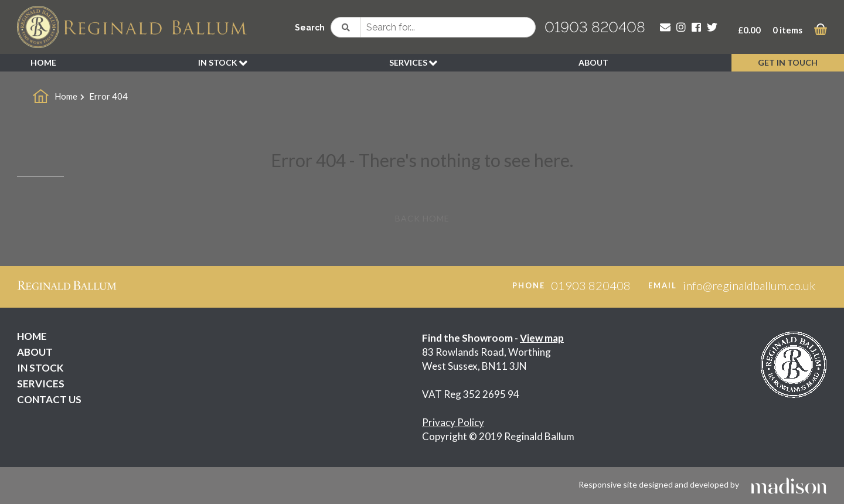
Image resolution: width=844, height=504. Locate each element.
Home (66, 96)
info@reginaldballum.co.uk (749, 285)
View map (542, 338)
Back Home (422, 218)
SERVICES (413, 63)
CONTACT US (49, 399)
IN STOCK (223, 63)
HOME (43, 62)
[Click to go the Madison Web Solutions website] (789, 484)
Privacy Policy (453, 422)
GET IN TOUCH (788, 62)
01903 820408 (595, 27)
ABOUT (593, 62)
